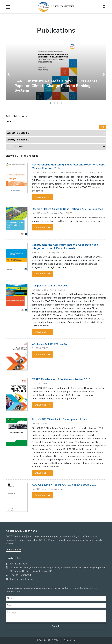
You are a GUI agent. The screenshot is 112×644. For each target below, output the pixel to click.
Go (103, 127)
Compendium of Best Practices (50, 286)
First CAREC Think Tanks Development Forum (59, 419)
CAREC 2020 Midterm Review (50, 344)
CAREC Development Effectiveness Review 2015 (61, 379)
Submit (56, 626)
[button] (51, 103)
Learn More (13, 549)
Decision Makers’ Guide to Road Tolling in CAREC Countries (67, 209)
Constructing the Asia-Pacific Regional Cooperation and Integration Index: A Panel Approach (65, 246)
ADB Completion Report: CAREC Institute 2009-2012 (64, 485)
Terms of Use (69, 640)
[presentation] (9, 74)
